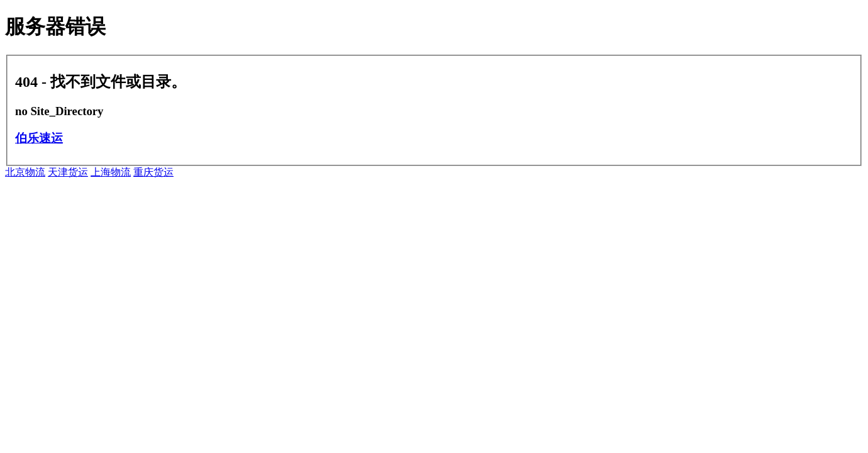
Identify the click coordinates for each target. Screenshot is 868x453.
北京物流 (25, 172)
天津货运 (68, 172)
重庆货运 (153, 172)
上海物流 (111, 172)
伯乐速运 (39, 138)
